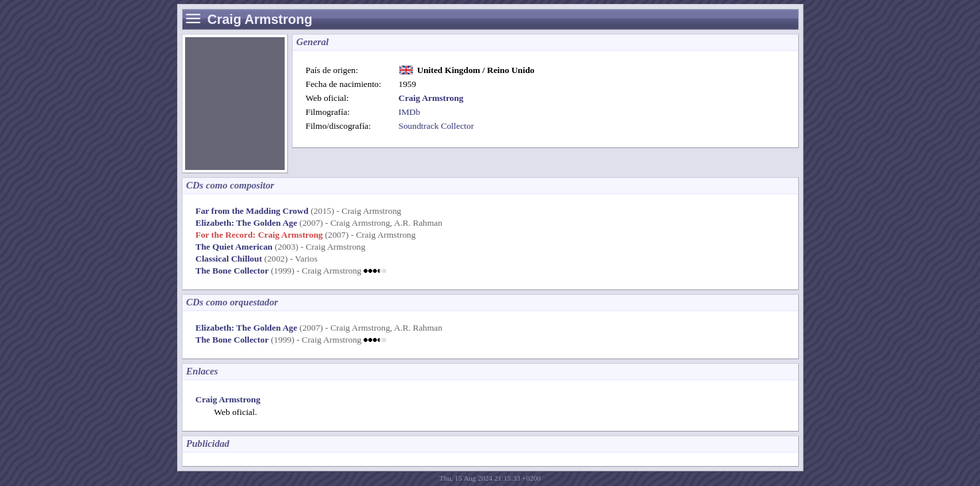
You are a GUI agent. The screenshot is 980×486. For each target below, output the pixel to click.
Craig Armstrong (228, 399)
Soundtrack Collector (437, 126)
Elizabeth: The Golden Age (246, 223)
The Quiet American (234, 247)
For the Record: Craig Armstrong (259, 235)
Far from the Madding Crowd (252, 211)
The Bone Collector (232, 271)
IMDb (410, 112)
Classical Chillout (229, 259)
